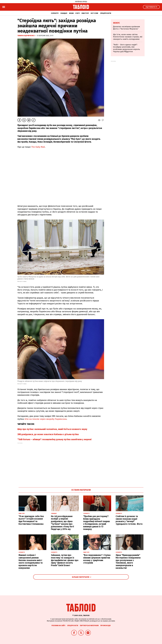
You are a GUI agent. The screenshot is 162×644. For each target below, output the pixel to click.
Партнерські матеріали (89, 626)
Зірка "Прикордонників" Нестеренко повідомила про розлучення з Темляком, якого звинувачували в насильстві (128, 562)
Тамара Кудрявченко (26, 36)
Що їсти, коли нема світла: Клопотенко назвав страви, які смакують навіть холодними (128, 37)
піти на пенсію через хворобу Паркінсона (46, 419)
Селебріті (55, 13)
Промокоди (105, 626)
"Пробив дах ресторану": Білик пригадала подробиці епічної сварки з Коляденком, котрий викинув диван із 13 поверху (96, 523)
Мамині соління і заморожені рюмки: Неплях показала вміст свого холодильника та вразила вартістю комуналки (31, 562)
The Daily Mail (38, 147)
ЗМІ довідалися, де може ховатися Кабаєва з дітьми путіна (48, 434)
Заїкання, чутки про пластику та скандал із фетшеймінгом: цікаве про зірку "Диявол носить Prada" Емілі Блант (65, 560)
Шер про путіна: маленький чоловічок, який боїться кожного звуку (52, 429)
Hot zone (94, 13)
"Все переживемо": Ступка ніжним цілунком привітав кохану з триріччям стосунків (97, 559)
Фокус (116, 23)
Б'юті (78, 13)
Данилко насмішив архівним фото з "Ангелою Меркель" (127, 28)
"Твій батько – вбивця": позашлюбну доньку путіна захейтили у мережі (54, 439)
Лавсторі (85, 13)
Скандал (64, 13)
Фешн (71, 13)
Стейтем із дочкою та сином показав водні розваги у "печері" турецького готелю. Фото (129, 520)
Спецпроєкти (106, 13)
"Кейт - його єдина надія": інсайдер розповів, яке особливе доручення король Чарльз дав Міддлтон (126, 48)
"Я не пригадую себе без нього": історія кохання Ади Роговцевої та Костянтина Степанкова (31, 520)
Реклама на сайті (58, 626)
